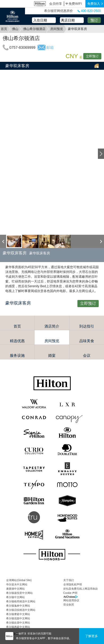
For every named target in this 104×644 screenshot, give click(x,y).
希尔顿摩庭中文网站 (18, 614)
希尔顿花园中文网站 (18, 618)
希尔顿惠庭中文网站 (18, 627)
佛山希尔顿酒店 (34, 29)
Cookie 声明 (70, 593)
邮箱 (50, 47)
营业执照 (69, 605)
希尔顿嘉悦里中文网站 (19, 593)
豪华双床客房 (17, 66)
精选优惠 (17, 341)
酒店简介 (52, 326)
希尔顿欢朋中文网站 (18, 623)
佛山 (15, 29)
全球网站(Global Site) (19, 580)
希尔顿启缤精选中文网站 (21, 610)
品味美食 (87, 341)
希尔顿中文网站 (15, 597)
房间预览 (57, 29)
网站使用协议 (71, 600)
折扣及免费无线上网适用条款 (81, 589)
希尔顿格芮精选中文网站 (21, 601)
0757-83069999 (22, 47)
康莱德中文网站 (15, 589)
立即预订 (92, 56)
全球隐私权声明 (73, 584)
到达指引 (87, 326)
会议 (87, 355)
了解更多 (91, 636)
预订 (94, 20)
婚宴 (52, 355)
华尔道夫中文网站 (17, 584)
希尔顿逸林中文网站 (18, 606)
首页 (4, 29)
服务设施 (17, 355)
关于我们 (69, 580)
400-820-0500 (89, 11)
